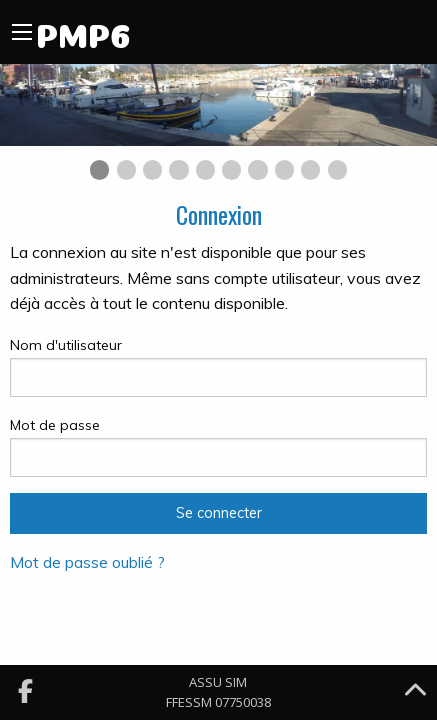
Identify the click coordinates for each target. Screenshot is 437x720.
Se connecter (219, 513)
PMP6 (83, 32)
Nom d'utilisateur (218, 366)
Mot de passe (218, 446)
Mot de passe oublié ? (87, 562)
